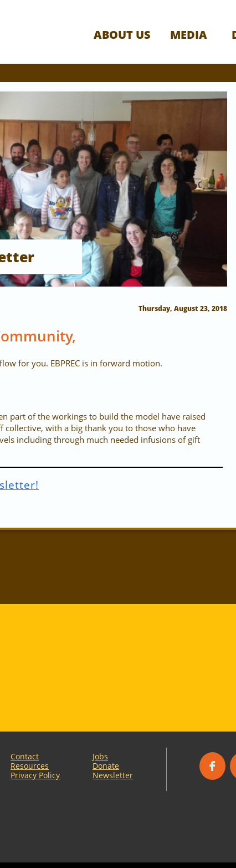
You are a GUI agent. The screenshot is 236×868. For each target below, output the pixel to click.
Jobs (100, 756)
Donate (106, 766)
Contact (25, 756)
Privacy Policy (35, 775)
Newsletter (113, 775)
